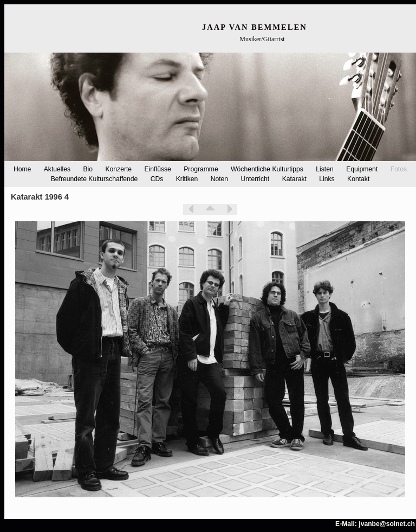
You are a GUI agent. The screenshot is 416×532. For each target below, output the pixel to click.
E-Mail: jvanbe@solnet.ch (375, 524)
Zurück (191, 209)
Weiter (229, 209)
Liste (210, 209)
